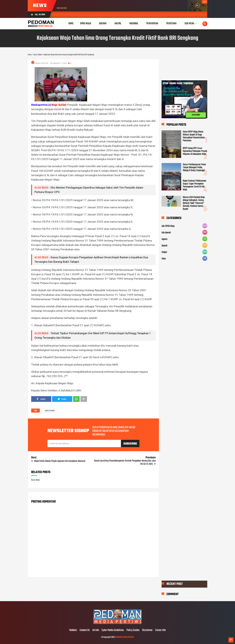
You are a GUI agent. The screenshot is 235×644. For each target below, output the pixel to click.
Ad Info (96, 630)
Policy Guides (133, 630)
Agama (164, 239)
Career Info (160, 630)
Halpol (164, 252)
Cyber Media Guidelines (113, 630)
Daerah (164, 246)
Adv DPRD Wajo (168, 226)
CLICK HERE (196, 115)
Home (71, 24)
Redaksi (73, 630)
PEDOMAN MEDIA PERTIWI (124, 637)
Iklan (164, 259)
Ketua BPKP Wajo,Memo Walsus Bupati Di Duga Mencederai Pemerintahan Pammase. (194, 136)
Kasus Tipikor (50, 411)
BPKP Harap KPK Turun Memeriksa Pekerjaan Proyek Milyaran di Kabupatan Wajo (195, 151)
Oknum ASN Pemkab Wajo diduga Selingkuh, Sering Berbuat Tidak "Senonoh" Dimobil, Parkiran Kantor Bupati (194, 203)
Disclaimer (147, 630)
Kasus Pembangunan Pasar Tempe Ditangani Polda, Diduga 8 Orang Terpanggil (194, 168)
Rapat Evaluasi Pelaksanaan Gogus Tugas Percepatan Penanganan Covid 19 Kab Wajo (195, 185)
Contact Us (85, 630)
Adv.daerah (166, 233)
